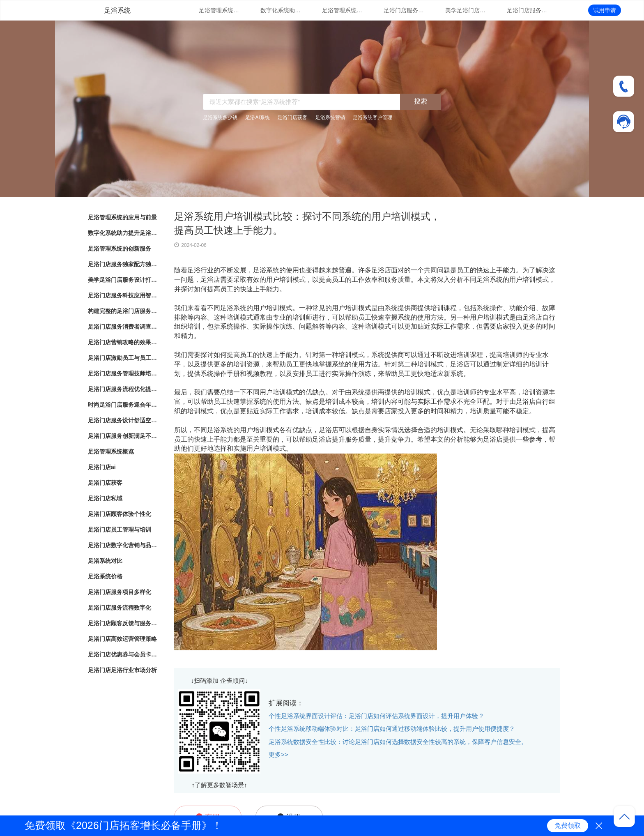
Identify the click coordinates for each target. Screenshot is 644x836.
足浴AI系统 (257, 117)
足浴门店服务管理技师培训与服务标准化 (123, 373)
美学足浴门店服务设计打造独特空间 (466, 10)
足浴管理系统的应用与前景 (219, 10)
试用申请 (605, 10)
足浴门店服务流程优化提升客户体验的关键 (123, 389)
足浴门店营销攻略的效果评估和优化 (123, 342)
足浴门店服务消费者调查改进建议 (123, 327)
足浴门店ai (102, 467)
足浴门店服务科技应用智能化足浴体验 (527, 10)
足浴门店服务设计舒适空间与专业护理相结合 (123, 420)
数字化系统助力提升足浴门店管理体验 (281, 10)
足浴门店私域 (105, 498)
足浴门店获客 (292, 117)
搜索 (421, 101)
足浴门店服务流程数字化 (120, 608)
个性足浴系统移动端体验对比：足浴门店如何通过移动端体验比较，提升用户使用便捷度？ (392, 729)
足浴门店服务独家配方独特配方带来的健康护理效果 (404, 10)
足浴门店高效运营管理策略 (122, 639)
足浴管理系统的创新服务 (343, 10)
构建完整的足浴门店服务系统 (123, 311)
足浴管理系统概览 (111, 451)
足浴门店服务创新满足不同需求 (123, 436)
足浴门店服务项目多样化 (120, 592)
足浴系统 (117, 10)
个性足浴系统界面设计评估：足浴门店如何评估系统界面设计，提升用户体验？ (376, 716)
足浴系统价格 (105, 576)
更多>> (278, 754)
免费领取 (568, 826)
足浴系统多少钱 (220, 117)
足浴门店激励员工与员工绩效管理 (123, 358)
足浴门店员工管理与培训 (120, 530)
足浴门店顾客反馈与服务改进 (123, 623)
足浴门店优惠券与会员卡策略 (123, 654)
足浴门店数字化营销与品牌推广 (123, 545)
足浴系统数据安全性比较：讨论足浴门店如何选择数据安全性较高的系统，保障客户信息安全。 (398, 742)
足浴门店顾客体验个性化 (120, 514)
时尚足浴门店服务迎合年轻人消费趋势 (123, 405)
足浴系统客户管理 (373, 117)
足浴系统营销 (330, 117)
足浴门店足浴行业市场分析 (122, 670)
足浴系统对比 (105, 561)
